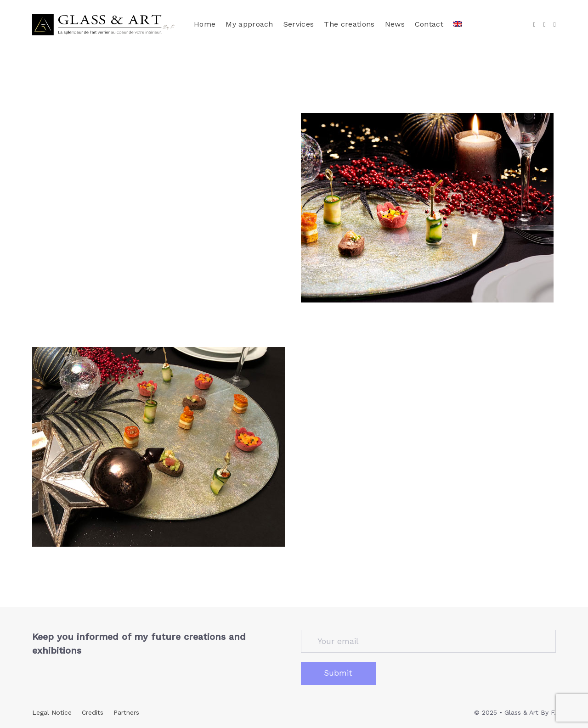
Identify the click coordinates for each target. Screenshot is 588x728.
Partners (126, 712)
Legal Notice (52, 712)
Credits (93, 712)
